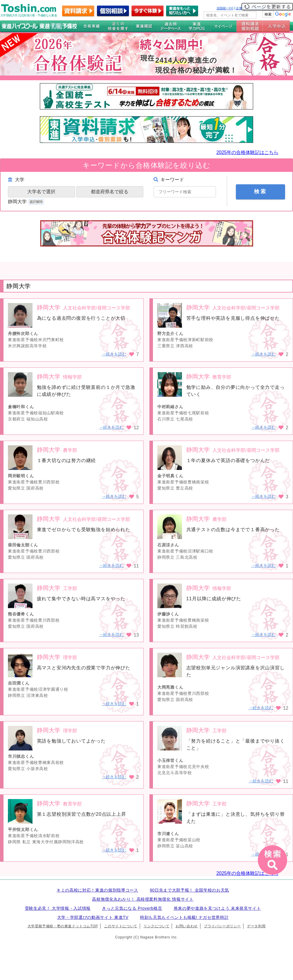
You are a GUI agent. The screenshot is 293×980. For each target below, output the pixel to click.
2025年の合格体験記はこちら (247, 152)
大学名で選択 (41, 192)
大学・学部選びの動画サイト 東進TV (93, 917)
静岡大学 (27, 202)
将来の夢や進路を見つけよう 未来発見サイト (217, 908)
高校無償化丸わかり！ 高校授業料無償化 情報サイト (143, 899)
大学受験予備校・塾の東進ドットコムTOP (63, 926)
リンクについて (156, 926)
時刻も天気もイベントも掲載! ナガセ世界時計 (184, 917)
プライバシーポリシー (222, 926)
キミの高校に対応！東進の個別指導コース (97, 890)
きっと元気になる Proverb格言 (132, 908)
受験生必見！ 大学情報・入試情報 (58, 908)
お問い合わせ (187, 926)
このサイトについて (121, 926)
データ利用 (256, 926)
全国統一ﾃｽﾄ (225, 8)
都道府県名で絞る (110, 192)
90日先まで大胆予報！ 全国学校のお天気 (189, 890)
